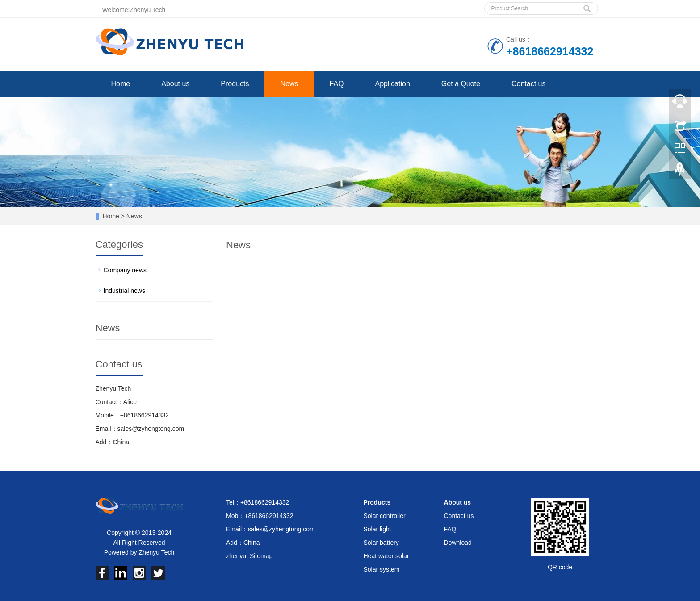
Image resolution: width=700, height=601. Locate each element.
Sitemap (261, 556)
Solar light (377, 529)
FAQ (337, 84)
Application (393, 84)
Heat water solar (386, 556)
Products (235, 84)
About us (175, 84)
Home (121, 84)
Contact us (528, 84)
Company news (125, 270)
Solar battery (381, 543)
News (289, 84)
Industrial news (124, 291)
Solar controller (385, 516)
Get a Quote (461, 84)
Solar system (382, 569)
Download (458, 543)
